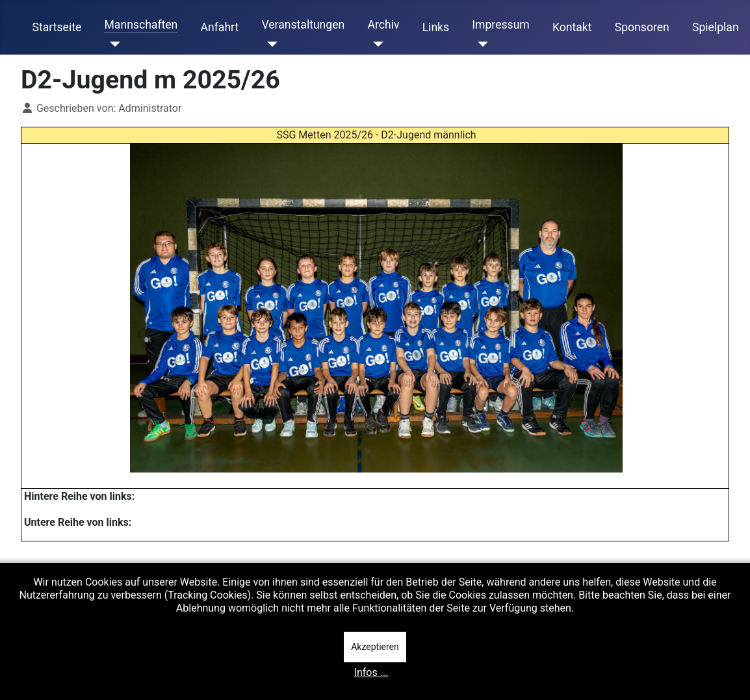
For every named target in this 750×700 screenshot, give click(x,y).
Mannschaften (141, 25)
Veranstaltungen (303, 25)
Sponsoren (642, 27)
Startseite (57, 27)
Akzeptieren (375, 647)
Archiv (383, 25)
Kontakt (572, 27)
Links (436, 27)
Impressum (501, 25)
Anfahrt (220, 27)
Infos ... (371, 672)
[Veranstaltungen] (269, 44)
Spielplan (716, 27)
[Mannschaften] (112, 44)
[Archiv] (375, 44)
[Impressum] (480, 44)
